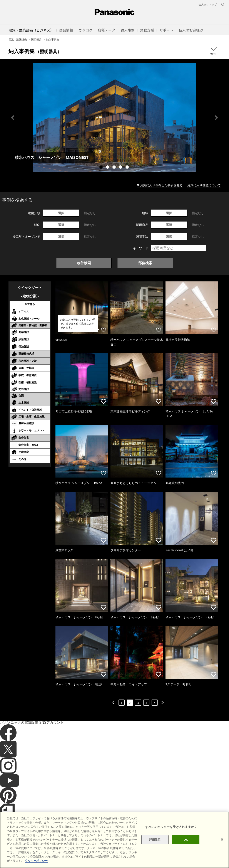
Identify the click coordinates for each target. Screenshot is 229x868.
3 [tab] (115, 168)
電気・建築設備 (18, 40)
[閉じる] (222, 847)
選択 (61, 213)
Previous (13, 118)
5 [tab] (128, 168)
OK (186, 847)
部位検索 (145, 263)
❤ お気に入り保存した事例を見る (160, 185)
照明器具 (36, 40)
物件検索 (84, 263)
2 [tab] (108, 168)
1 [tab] (102, 168)
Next (216, 118)
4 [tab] (121, 168)
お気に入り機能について (204, 185)
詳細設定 (155, 847)
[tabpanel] (114, 118)
